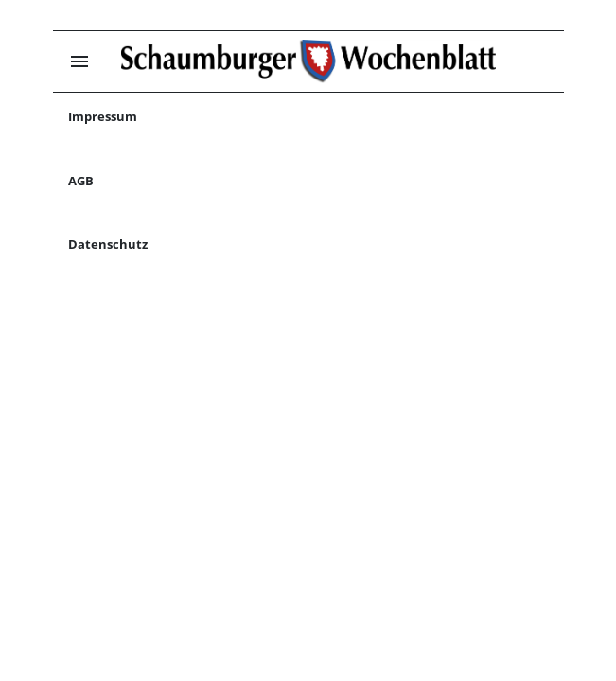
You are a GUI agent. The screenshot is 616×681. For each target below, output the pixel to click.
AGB (81, 181)
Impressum (103, 116)
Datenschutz (108, 244)
